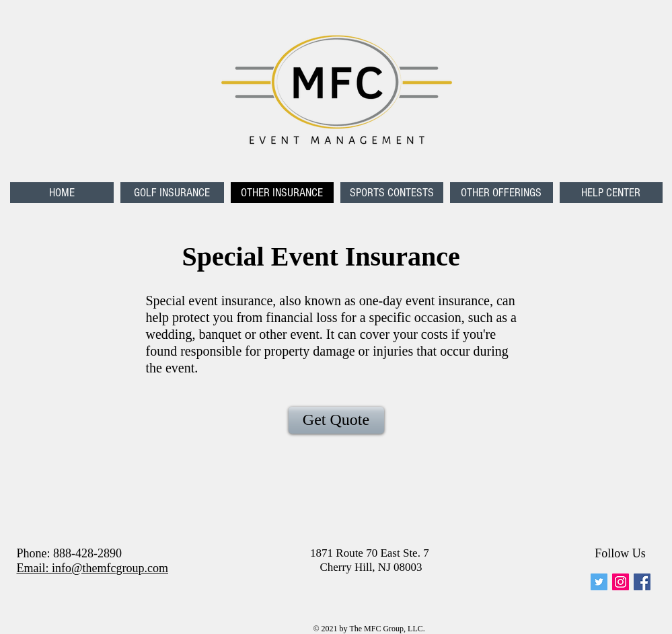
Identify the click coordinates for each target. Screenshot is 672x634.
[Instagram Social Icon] (621, 582)
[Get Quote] (336, 420)
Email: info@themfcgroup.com (93, 568)
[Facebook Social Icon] (642, 582)
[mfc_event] (599, 582)
